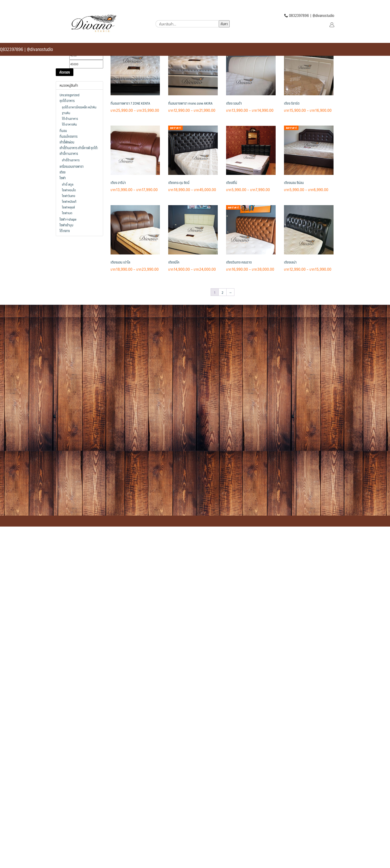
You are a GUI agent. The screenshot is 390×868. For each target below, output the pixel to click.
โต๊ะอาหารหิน (69, 124)
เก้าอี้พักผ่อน (67, 142)
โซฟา (63, 178)
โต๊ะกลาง (65, 231)
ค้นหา (224, 24)
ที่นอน (63, 131)
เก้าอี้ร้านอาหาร (71, 160)
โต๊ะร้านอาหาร (70, 118)
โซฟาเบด (67, 213)
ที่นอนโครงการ (68, 136)
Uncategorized (69, 95)
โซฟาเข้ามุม (66, 225)
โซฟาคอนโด (69, 190)
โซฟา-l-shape (68, 219)
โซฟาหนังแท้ (69, 201)
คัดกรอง (65, 72)
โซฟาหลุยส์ (68, 207)
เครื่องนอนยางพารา (72, 166)
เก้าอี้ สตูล (68, 184)
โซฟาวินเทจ (68, 196)
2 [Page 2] (223, 292)
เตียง (63, 172)
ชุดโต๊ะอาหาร (67, 101)
